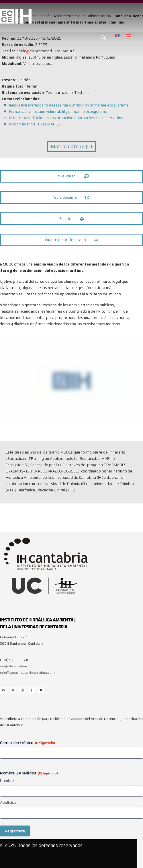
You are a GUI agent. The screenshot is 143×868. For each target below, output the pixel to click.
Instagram (22, 690)
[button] (104, 38)
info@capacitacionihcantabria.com (27, 673)
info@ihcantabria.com (17, 666)
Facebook (32, 690)
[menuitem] (118, 35)
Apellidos (8, 803)
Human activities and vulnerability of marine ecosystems (58, 112)
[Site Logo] (16, 16)
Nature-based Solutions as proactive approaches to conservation (66, 118)
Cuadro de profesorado (72, 240)
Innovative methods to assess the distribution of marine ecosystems (69, 105)
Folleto (71, 219)
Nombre (7, 781)
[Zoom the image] (46, 538)
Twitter (13, 690)
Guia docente (71, 197)
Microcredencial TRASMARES (35, 124)
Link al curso (72, 176)
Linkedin (3, 690)
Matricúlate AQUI (71, 146)
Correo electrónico (28, 743)
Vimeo (41, 690)
